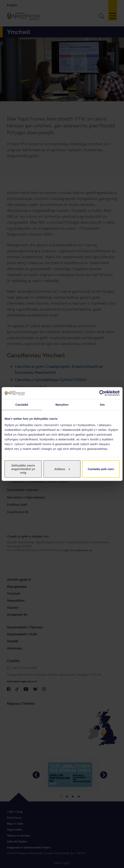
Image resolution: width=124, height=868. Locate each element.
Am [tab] (102, 405)
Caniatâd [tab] (22, 405)
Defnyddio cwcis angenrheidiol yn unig (23, 469)
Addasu (62, 469)
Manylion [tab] (62, 405)
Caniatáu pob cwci (101, 469)
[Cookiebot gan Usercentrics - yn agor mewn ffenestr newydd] (102, 393)
